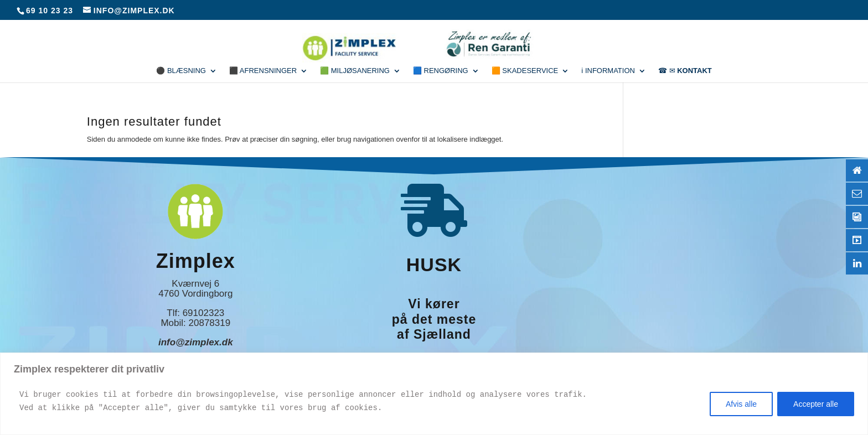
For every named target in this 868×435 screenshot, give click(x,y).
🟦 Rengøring (441, 71)
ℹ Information (608, 71)
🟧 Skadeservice (525, 71)
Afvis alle (741, 404)
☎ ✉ (685, 71)
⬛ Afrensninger (263, 71)
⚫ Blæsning (181, 71)
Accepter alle (816, 404)
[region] (434, 394)
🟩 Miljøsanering (355, 71)
